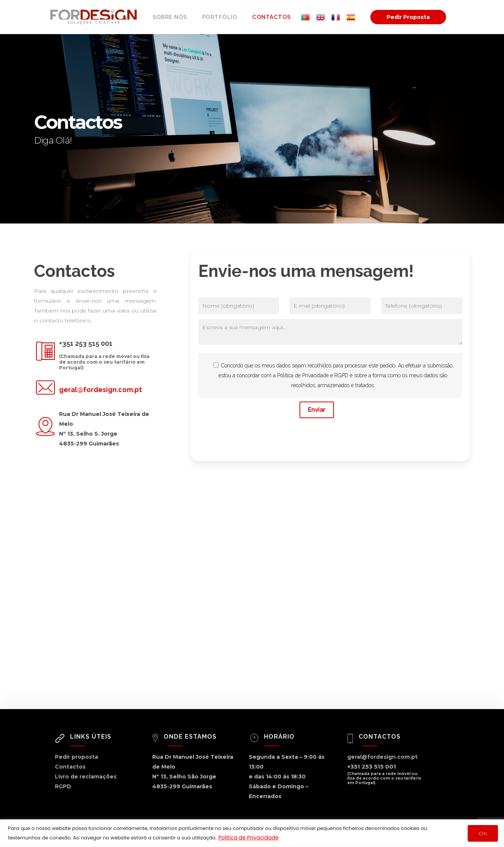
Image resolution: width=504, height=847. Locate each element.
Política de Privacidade (248, 838)
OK (483, 833)
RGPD (63, 786)
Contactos (70, 767)
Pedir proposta (76, 757)
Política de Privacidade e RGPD (313, 375)
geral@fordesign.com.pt (101, 390)
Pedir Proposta (408, 17)
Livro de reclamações (86, 777)
